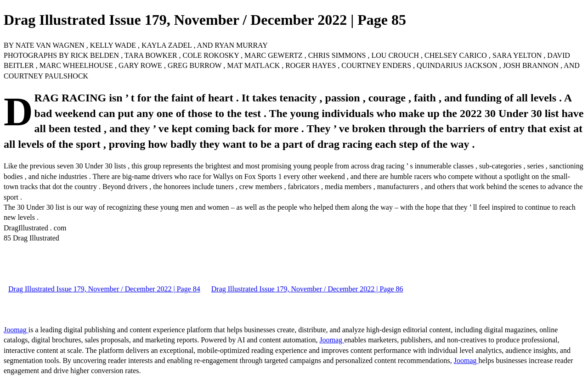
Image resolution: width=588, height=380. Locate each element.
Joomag (16, 330)
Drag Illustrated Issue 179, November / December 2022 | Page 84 (104, 289)
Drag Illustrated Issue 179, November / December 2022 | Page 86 (307, 289)
